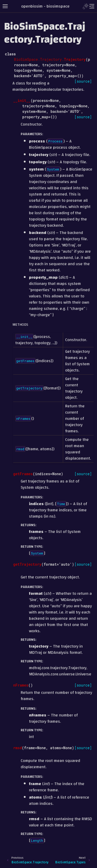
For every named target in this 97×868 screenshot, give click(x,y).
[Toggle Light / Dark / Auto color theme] (86, 6)
